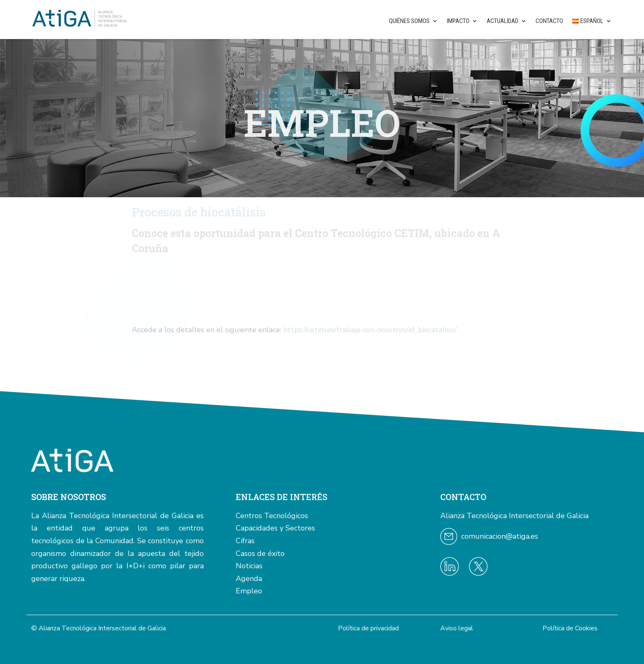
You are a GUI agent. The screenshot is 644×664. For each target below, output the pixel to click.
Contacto (549, 21)
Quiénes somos (409, 21)
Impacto (458, 21)
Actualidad (503, 21)
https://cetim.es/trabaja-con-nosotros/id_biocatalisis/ (370, 333)
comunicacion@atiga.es (500, 536)
